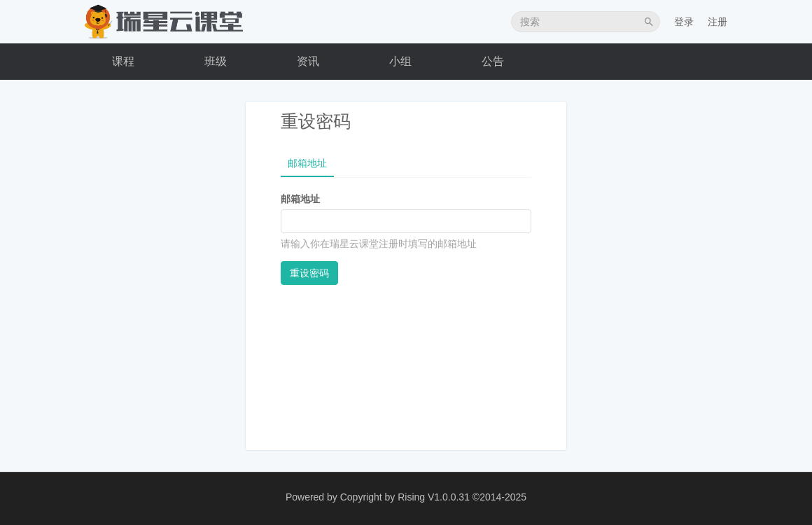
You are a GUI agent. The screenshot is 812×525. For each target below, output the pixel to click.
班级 (216, 61)
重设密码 (309, 273)
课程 (123, 61)
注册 (717, 22)
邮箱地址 (307, 163)
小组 (400, 61)
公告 (493, 61)
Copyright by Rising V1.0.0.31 (405, 497)
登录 (684, 22)
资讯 (308, 61)
